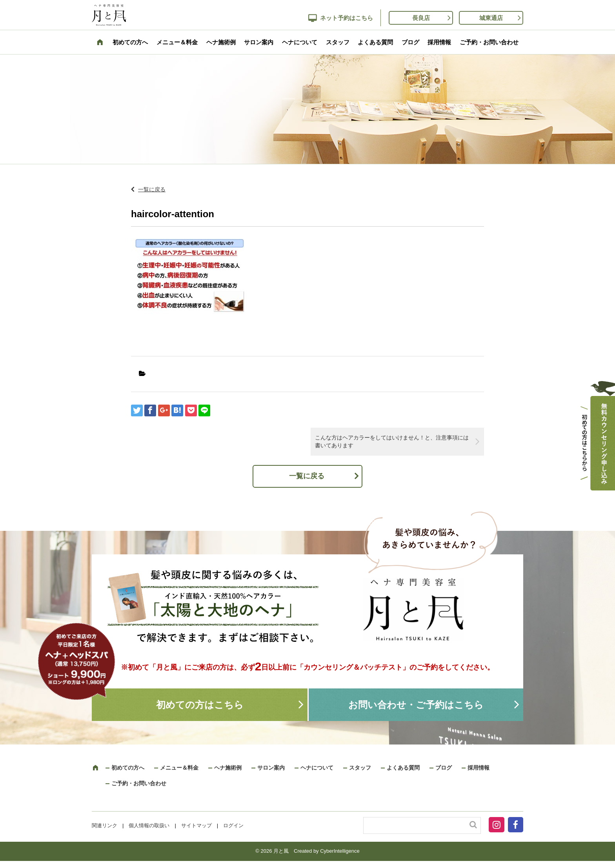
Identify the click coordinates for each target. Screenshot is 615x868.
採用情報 (439, 42)
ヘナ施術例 (221, 42)
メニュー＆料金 (177, 42)
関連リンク (105, 825)
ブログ (410, 42)
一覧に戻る (152, 189)
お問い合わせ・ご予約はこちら (416, 705)
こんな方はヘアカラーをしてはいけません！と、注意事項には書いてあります (392, 441)
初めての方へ (130, 42)
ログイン (233, 825)
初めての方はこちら (200, 705)
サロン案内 (259, 42)
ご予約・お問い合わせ (489, 42)
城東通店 (491, 18)
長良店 (421, 18)
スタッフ (338, 42)
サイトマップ (197, 825)
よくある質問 (375, 42)
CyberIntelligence (340, 851)
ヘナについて (300, 42)
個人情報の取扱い (149, 825)
